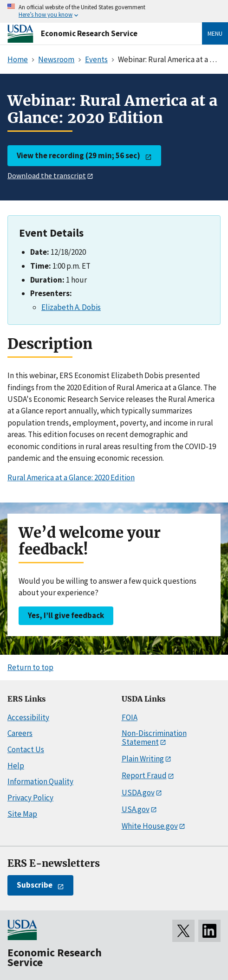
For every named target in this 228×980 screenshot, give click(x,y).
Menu (215, 33)
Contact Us (26, 749)
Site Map (22, 814)
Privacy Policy (30, 798)
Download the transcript (47, 175)
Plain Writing (143, 759)
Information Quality (40, 781)
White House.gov (150, 826)
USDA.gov (138, 793)
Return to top (30, 667)
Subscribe (35, 885)
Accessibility (28, 717)
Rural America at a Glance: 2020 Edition (71, 477)
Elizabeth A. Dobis (71, 307)
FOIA (130, 717)
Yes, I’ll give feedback (66, 615)
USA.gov (136, 809)
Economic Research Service (89, 33)
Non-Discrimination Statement (154, 738)
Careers (20, 733)
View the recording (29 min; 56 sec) (78, 155)
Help (16, 766)
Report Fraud (144, 775)
